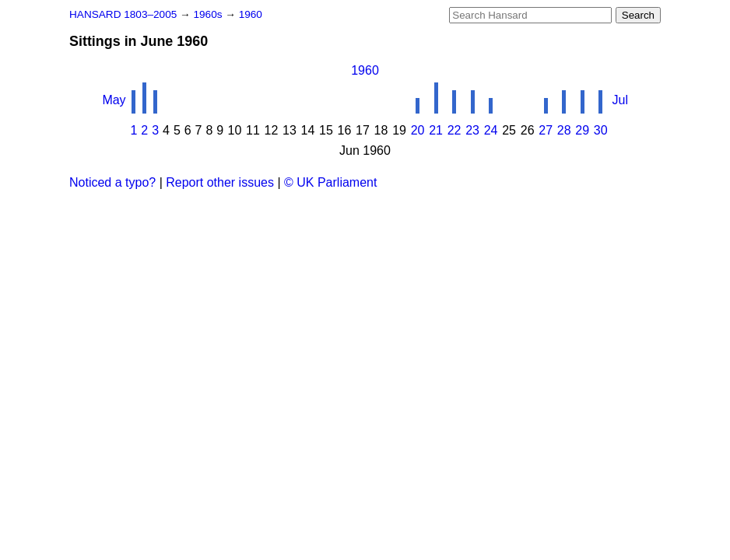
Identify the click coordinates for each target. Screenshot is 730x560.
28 (564, 130)
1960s (209, 14)
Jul (620, 100)
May (114, 100)
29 (582, 130)
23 (472, 130)
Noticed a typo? (112, 182)
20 (418, 130)
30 (601, 130)
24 (491, 130)
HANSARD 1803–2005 (123, 14)
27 (546, 130)
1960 (251, 14)
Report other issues (220, 182)
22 (454, 130)
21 (436, 130)
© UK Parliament (330, 182)
